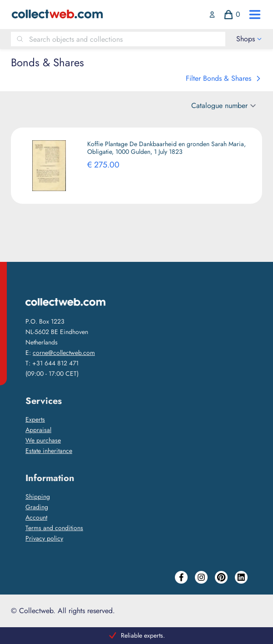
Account (36, 517)
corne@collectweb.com (64, 353)
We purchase (43, 440)
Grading (37, 507)
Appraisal (38, 430)
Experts (35, 419)
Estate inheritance (49, 451)
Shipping (38, 497)
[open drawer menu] (255, 15)
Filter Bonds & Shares (224, 78)
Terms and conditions (54, 528)
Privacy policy (44, 538)
